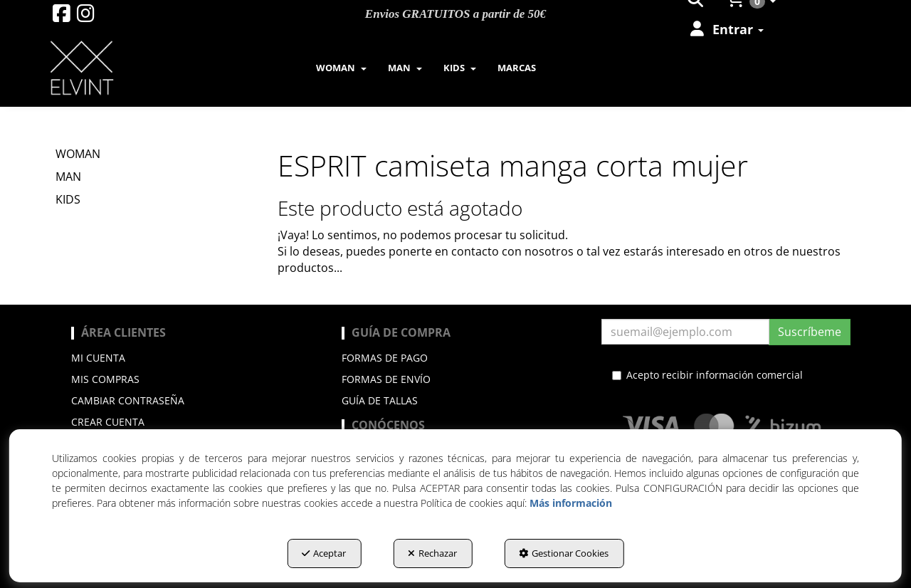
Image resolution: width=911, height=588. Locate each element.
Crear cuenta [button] (108, 422)
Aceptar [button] (324, 553)
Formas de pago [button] (385, 358)
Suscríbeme (810, 332)
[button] (62, 17)
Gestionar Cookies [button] (564, 553)
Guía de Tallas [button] (380, 400)
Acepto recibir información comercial (707, 375)
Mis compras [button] (105, 379)
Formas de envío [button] (386, 379)
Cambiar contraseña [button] (128, 400)
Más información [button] (571, 503)
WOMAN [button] (78, 154)
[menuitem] (726, 29)
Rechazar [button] (432, 553)
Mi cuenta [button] (98, 358)
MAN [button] (68, 177)
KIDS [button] (68, 199)
